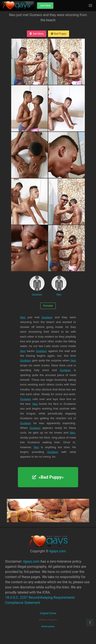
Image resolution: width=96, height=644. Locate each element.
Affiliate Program (48, 620)
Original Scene (48, 613)
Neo (59, 286)
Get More (37, 34)
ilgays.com (58, 551)
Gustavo (37, 286)
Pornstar (48, 306)
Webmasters (48, 626)
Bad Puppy (59, 34)
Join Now (45, 6)
